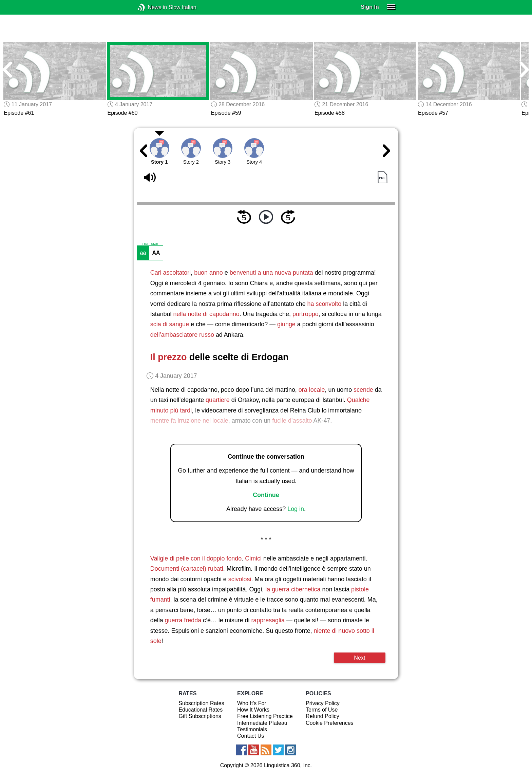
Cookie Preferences (330, 723)
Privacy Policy (323, 703)
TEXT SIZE (150, 244)
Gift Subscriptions (200, 716)
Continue (266, 495)
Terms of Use (322, 710)
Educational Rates (201, 710)
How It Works (253, 710)
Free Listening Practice (265, 716)
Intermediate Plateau (262, 723)
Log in (296, 509)
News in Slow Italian (151, 7)
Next (359, 658)
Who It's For (252, 703)
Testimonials (252, 729)
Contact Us (251, 736)
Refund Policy (322, 716)
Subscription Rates (201, 703)
